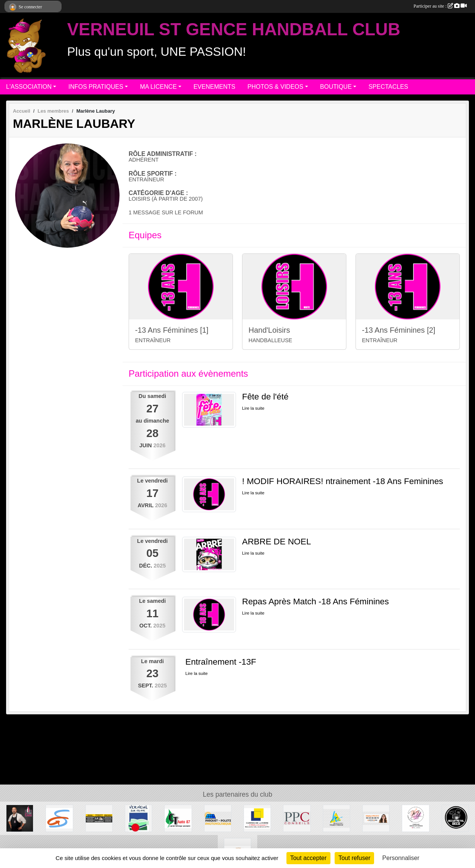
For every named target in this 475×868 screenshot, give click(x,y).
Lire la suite (253, 408)
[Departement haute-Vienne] (337, 818)
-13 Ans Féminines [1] (172, 330)
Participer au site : (440, 6)
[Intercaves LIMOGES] (20, 818)
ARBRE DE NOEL (277, 542)
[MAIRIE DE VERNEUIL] (138, 818)
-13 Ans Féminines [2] (399, 330)
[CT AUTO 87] (178, 818)
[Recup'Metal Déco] (455, 818)
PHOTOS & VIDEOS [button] (275, 87)
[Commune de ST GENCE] (59, 818)
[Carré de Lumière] (257, 818)
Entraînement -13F (221, 662)
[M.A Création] (415, 818)
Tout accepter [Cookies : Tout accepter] (308, 858)
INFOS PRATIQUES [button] (96, 87)
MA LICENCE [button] (158, 87)
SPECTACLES (388, 87)
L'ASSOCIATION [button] (29, 87)
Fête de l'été (265, 397)
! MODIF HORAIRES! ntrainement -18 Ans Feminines (343, 481)
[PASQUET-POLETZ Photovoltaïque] (218, 818)
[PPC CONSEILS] (297, 818)
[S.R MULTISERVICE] (99, 818)
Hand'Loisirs (269, 330)
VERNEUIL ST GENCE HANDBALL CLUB (234, 29)
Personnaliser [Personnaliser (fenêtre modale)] (401, 858)
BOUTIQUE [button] (336, 87)
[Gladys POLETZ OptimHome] (376, 818)
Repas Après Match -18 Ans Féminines (315, 601)
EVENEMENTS (214, 87)
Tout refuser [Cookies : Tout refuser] (354, 858)
